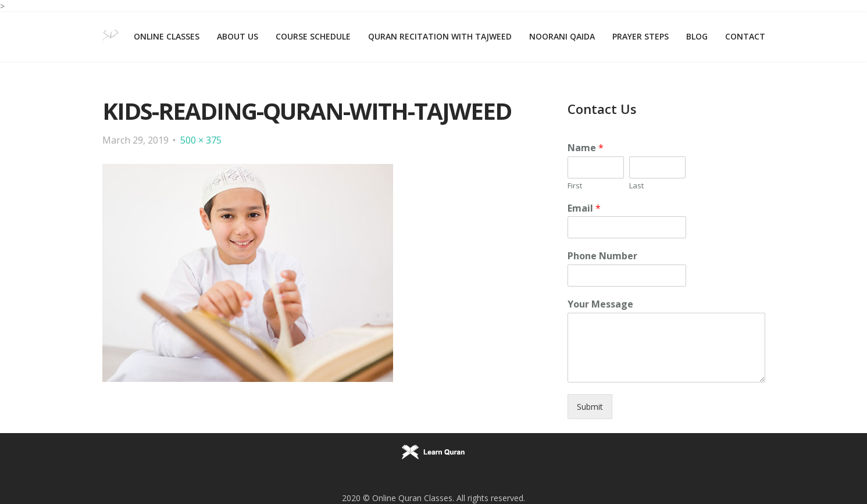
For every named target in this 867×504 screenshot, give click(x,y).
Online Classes (167, 36)
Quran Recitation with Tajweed (440, 36)
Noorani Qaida (562, 36)
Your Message (600, 304)
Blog (697, 36)
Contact (745, 36)
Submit (590, 407)
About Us (238, 36)
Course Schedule (313, 36)
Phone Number (602, 256)
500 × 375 (201, 140)
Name (586, 148)
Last (636, 186)
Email (584, 208)
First (575, 186)
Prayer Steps (641, 36)
